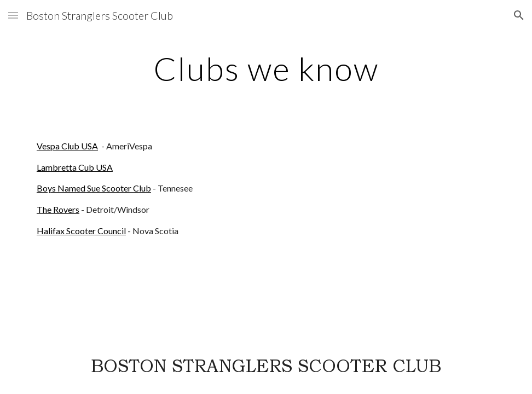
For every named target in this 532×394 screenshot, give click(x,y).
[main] (266, 68)
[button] (13, 15)
